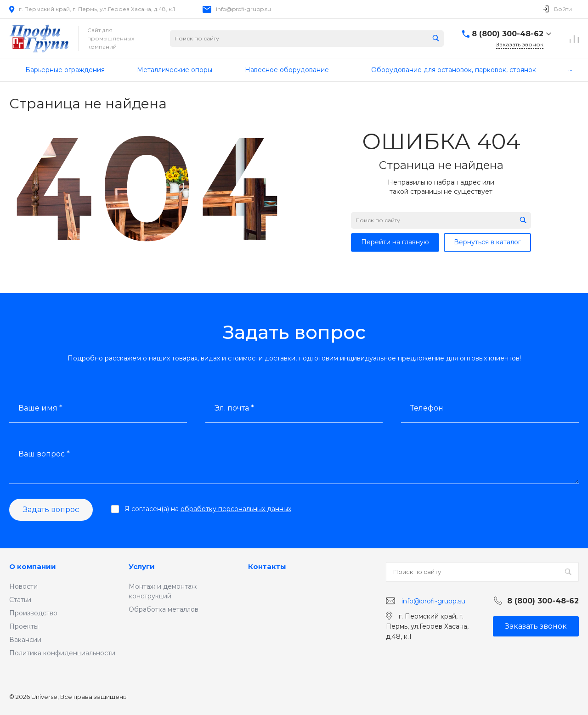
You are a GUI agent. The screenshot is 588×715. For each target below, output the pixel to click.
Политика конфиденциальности (62, 653)
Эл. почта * (234, 408)
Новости (23, 586)
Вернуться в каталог (487, 242)
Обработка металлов (164, 609)
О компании (33, 566)
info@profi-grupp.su (243, 9)
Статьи (20, 600)
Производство (33, 613)
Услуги (142, 566)
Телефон (427, 408)
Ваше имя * (40, 408)
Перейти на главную (395, 242)
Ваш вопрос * (44, 454)
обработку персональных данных (236, 509)
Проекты (24, 626)
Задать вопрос (51, 510)
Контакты (267, 566)
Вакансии (25, 640)
